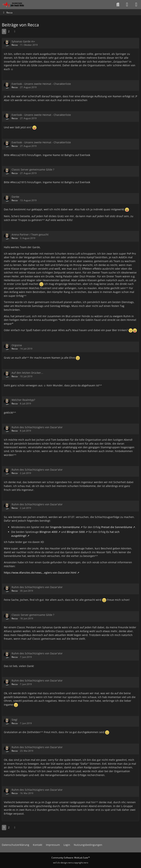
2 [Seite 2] (9, 31)
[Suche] (118, 5)
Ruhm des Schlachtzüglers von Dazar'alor (37, 427)
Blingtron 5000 (76, 532)
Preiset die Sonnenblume (117, 527)
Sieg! (15, 720)
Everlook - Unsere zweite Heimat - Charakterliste (41, 84)
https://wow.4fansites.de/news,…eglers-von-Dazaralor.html (40, 573)
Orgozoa (17, 345)
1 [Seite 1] (4, 31)
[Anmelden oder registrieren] (127, 5)
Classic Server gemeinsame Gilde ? (33, 170)
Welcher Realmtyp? (23, 400)
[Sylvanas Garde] (17, 5)
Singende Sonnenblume (65, 527)
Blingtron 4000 (48, 532)
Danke (15, 197)
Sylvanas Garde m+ (23, 41)
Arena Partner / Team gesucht (30, 234)
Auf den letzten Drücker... (27, 373)
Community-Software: (71, 858)
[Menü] (136, 5)
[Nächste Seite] (15, 31)
